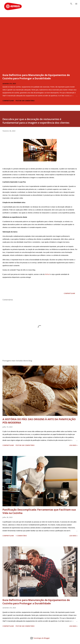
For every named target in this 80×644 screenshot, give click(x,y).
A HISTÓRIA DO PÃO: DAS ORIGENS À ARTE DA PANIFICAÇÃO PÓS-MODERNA (39, 421)
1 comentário (21, 536)
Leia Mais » (73, 445)
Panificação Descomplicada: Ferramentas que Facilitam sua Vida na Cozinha (39, 511)
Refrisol (47, 274)
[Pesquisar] (71, 4)
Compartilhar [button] (8, 101)
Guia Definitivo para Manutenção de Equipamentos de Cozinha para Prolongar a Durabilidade (36, 77)
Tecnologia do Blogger (40, 638)
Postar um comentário (25, 101)
